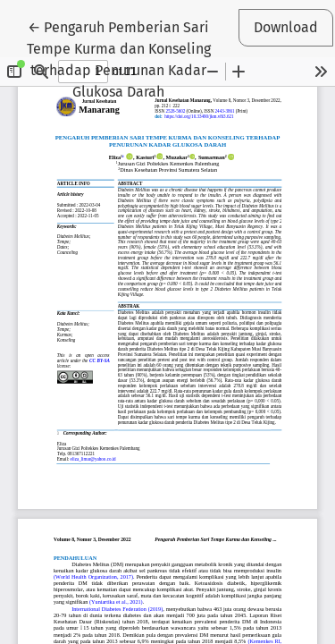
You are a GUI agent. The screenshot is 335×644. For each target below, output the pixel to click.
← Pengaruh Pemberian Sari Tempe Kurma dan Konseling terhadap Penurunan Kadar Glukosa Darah (119, 58)
